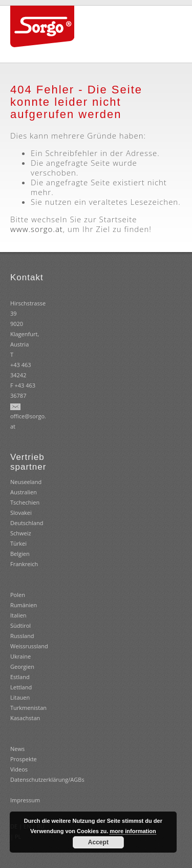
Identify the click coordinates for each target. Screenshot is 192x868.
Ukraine (20, 656)
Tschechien (25, 502)
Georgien (22, 667)
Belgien (20, 554)
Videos (19, 769)
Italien (18, 615)
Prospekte (24, 759)
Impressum (25, 800)
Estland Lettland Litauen (21, 687)
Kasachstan (25, 718)
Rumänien (24, 605)
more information (133, 831)
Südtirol (20, 625)
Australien (24, 492)
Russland (22, 636)
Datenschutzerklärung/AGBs (47, 779)
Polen (18, 595)
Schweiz (21, 533)
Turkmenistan (28, 708)
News (17, 749)
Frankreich (24, 564)
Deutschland (27, 523)
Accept (98, 842)
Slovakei (21, 513)
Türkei (18, 543)
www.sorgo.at (37, 229)
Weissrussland (29, 646)
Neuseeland (26, 482)
